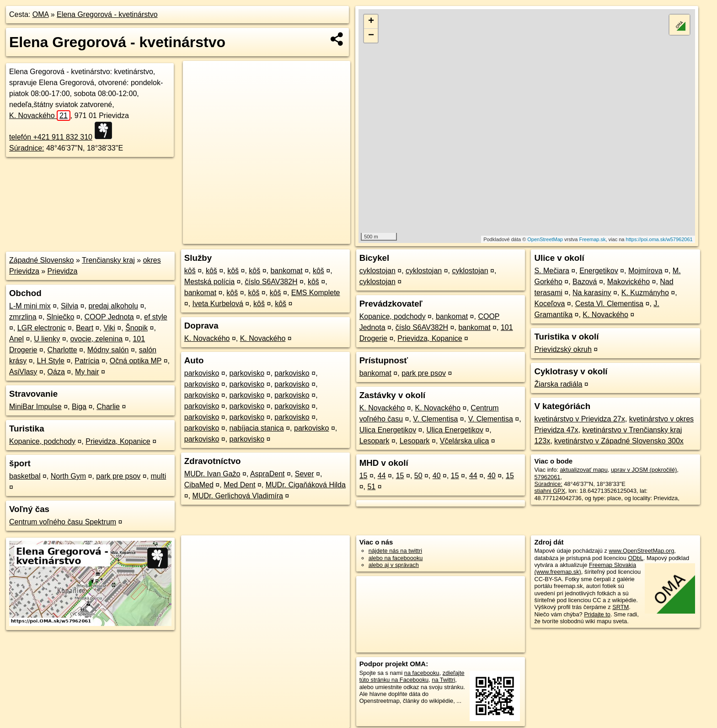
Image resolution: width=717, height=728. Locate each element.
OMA (41, 14)
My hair (87, 372)
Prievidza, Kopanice (118, 441)
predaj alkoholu (113, 306)
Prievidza (63, 271)
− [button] (371, 36)
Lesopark (375, 441)
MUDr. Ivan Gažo (212, 474)
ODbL (635, 558)
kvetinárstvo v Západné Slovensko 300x (619, 441)
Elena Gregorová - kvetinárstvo (107, 14)
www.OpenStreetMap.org (641, 551)
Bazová (585, 282)
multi (159, 476)
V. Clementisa (435, 419)
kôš (190, 271)
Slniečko (60, 317)
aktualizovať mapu (583, 470)
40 (437, 476)
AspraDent (268, 474)
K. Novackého (40, 116)
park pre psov (118, 476)
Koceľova (549, 304)
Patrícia (87, 361)
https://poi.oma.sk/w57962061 (659, 239)
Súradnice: (27, 148)
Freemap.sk (592, 239)
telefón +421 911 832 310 (51, 137)
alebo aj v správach (394, 565)
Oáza (56, 372)
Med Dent (239, 485)
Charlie (108, 407)
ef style (156, 317)
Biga (79, 407)
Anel (16, 339)
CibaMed (199, 485)
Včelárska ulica (465, 441)
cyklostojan (377, 271)
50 (418, 476)
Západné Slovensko (41, 260)
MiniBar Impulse (35, 407)
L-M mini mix (30, 306)
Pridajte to (597, 614)
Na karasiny (592, 293)
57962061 (547, 477)
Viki (109, 328)
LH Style (50, 361)
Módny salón (108, 350)
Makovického (629, 282)
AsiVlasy (23, 372)
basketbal (25, 476)
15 (364, 476)
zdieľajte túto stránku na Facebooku (412, 676)
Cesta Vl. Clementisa (609, 304)
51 (371, 487)
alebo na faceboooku (396, 558)
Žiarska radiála (558, 384)
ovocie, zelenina (96, 339)
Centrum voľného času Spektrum (63, 522)
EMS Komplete (316, 293)
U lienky (47, 339)
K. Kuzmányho (645, 293)
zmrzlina (23, 317)
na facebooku (422, 673)
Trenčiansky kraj (108, 260)
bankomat (286, 271)
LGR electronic (42, 328)
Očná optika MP (136, 361)
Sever (305, 474)
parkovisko (202, 373)
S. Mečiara (551, 271)
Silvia (70, 306)
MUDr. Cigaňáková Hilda (306, 485)
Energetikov (599, 271)
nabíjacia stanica (257, 428)
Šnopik (136, 328)
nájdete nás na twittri (395, 551)
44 (382, 476)
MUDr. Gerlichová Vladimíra (238, 496)
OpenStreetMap (545, 239)
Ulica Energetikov (388, 430)
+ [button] (371, 22)
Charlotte (62, 350)
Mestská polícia (209, 282)
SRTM (621, 607)
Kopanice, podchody (42, 441)
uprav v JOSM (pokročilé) (644, 470)
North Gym (68, 476)
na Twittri (443, 680)
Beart (85, 328)
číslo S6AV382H (271, 282)
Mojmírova (645, 271)
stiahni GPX (550, 491)
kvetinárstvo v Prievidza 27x (579, 419)
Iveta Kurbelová (218, 304)
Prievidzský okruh (563, 349)
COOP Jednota (109, 317)
